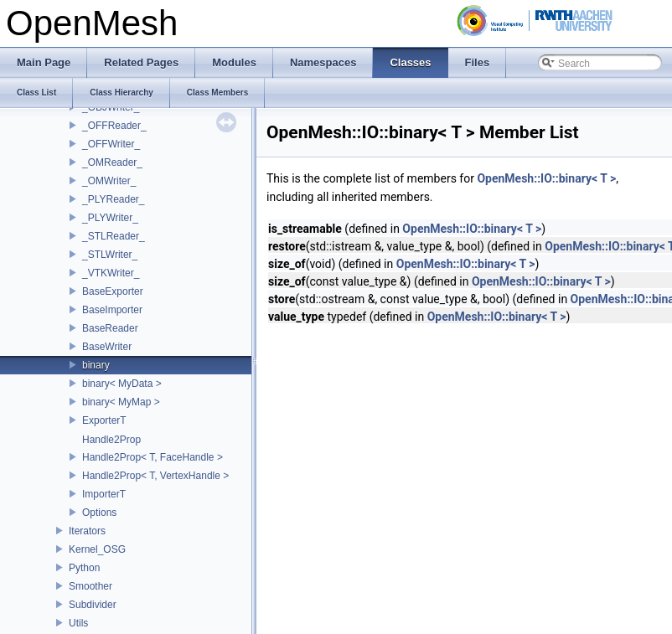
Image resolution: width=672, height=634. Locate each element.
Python (84, 568)
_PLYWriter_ (110, 218)
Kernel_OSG (97, 549)
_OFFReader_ (114, 126)
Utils (78, 623)
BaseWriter (107, 347)
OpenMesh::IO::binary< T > (546, 178)
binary (96, 365)
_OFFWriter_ (111, 144)
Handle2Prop (111, 440)
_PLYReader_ (114, 199)
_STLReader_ (114, 236)
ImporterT (104, 494)
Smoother (90, 586)
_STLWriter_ (110, 255)
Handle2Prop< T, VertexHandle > (155, 476)
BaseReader (110, 328)
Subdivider (93, 605)
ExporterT (104, 420)
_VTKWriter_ (111, 273)
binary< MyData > (122, 384)
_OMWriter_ (109, 181)
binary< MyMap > (121, 402)
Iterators (87, 531)
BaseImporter (112, 310)
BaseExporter (113, 291)
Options (99, 513)
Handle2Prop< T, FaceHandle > (152, 457)
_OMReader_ (112, 162)
